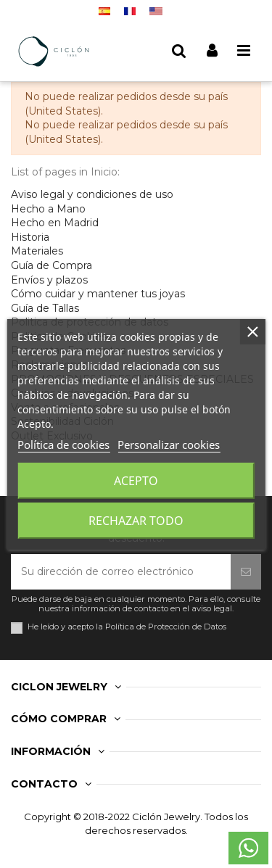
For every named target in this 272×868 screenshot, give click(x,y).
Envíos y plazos (49, 280)
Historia (30, 237)
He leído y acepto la (127, 627)
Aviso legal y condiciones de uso (92, 194)
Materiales (37, 251)
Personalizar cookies (169, 445)
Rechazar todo (136, 521)
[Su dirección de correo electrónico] (121, 572)
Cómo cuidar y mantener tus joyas (98, 294)
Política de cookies (63, 445)
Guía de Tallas (45, 308)
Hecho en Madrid (55, 223)
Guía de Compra (51, 265)
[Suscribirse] (246, 572)
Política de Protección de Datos (166, 627)
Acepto (136, 481)
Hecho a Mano (48, 209)
